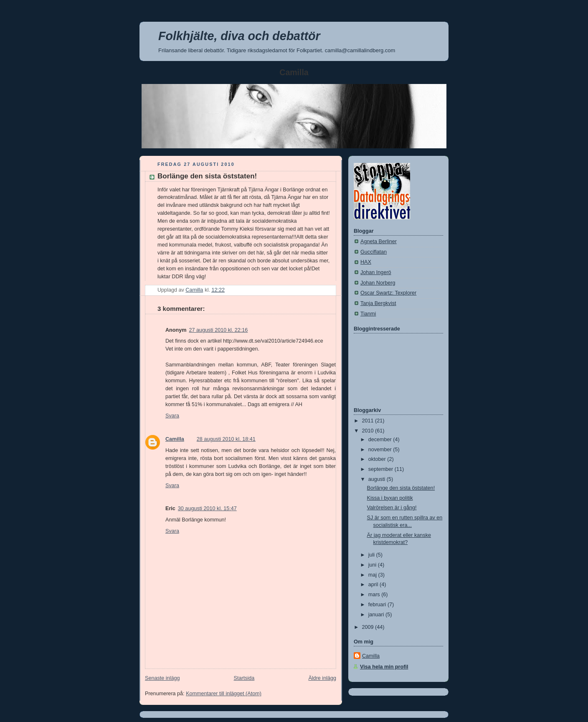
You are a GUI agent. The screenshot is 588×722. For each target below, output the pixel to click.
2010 (369, 431)
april (374, 585)
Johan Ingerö (376, 272)
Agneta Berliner (379, 242)
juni (373, 565)
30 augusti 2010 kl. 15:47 (207, 508)
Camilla (175, 439)
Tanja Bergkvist (378, 303)
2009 (369, 627)
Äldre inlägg (322, 678)
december (381, 440)
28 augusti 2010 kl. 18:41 (226, 439)
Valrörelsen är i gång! (392, 508)
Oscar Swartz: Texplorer (388, 293)
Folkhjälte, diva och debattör (239, 36)
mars (375, 595)
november (381, 450)
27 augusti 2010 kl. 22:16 (218, 330)
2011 (369, 421)
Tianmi (368, 314)
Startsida (244, 678)
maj (373, 575)
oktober (378, 459)
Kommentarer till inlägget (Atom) (224, 694)
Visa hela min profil (384, 667)
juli (372, 555)
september (381, 469)
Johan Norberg (378, 283)
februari (378, 605)
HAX (366, 262)
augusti (378, 479)
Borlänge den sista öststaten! (401, 488)
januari (377, 615)
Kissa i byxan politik (390, 498)
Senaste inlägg (162, 678)
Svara (172, 416)
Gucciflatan (374, 252)
